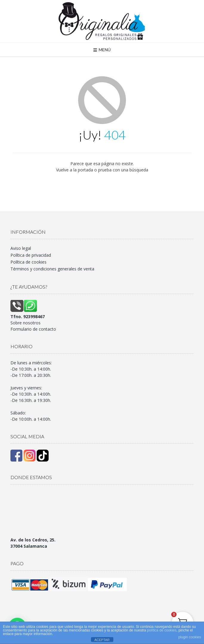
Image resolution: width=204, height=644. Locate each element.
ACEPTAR (102, 640)
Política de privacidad (31, 255)
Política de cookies (28, 262)
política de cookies (162, 630)
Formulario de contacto (33, 329)
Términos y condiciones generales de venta (52, 269)
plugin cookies (190, 637)
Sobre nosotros (25, 323)
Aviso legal (21, 248)
